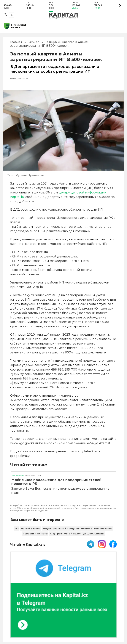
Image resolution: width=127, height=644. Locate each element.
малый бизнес (31, 528)
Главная (16, 42)
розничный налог (69, 534)
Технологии (18, 476)
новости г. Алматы (35, 534)
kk (12, 15)
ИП (17, 528)
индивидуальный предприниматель (67, 528)
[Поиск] (5, 15)
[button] (121, 15)
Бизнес (34, 42)
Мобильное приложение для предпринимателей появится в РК (56, 482)
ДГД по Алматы (94, 534)
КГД (52, 534)
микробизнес (103, 528)
